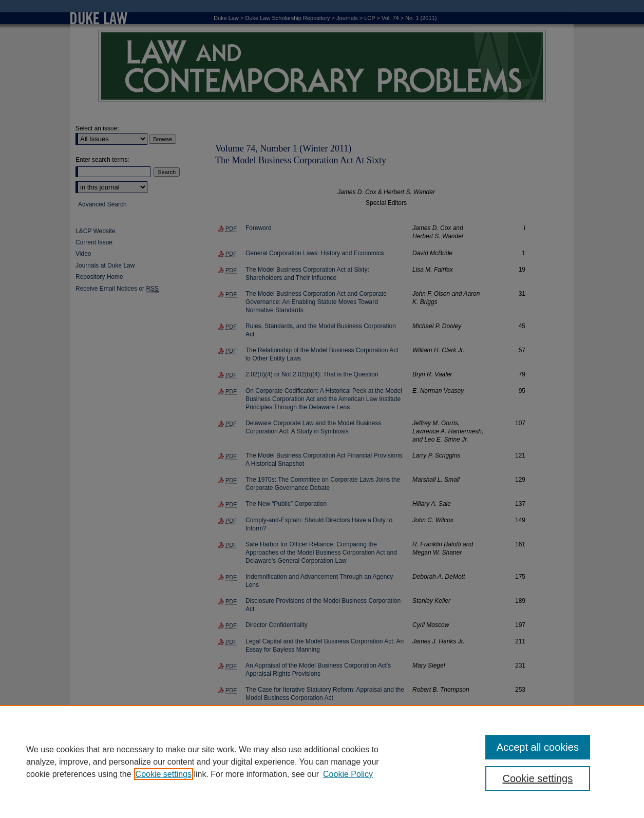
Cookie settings (164, 774)
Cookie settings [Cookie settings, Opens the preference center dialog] (538, 778)
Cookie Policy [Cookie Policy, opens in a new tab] (348, 774)
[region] (322, 762)
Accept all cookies (538, 747)
